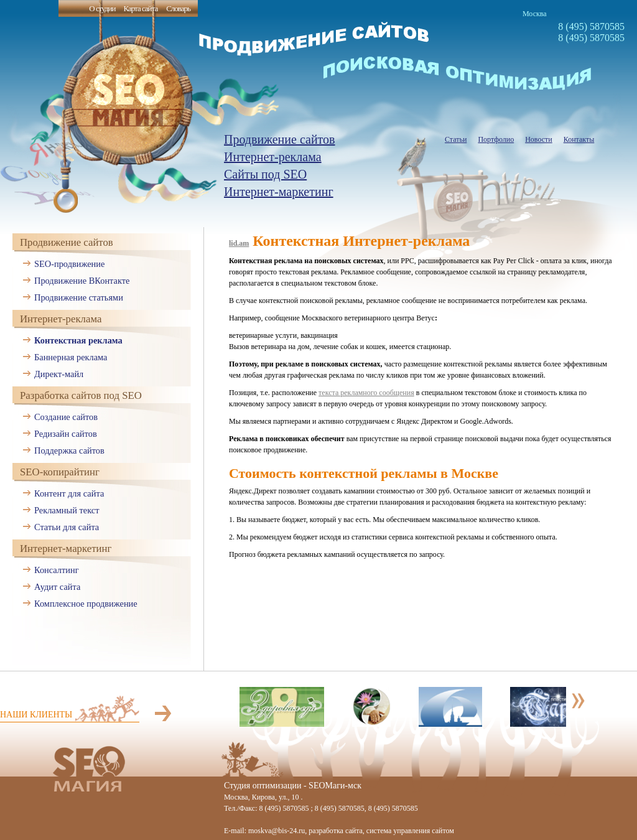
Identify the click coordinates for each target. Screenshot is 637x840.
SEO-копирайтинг (60, 472)
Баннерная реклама (71, 357)
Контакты (579, 139)
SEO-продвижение (69, 264)
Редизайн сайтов (66, 434)
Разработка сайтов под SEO (81, 395)
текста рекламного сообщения (366, 393)
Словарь (178, 8)
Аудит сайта (57, 587)
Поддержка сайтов (69, 450)
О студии (102, 8)
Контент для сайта (69, 493)
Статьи (456, 139)
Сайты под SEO (265, 174)
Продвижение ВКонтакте (82, 281)
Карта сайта (140, 8)
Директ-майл (59, 374)
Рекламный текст (67, 510)
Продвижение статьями (79, 297)
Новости (539, 139)
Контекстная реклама (78, 340)
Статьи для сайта (67, 527)
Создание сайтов (66, 417)
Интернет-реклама (273, 157)
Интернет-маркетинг (279, 192)
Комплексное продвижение (86, 604)
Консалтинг (57, 570)
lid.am (239, 243)
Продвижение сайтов (280, 139)
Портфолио (496, 139)
